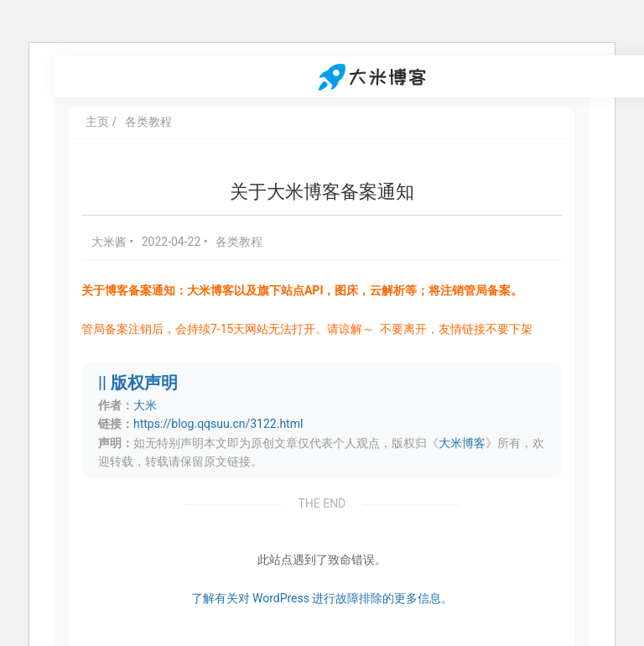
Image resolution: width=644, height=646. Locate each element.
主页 (97, 122)
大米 (145, 405)
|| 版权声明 (138, 383)
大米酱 (110, 242)
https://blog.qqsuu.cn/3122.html (218, 424)
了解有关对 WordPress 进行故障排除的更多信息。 (322, 598)
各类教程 (148, 122)
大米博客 (462, 443)
